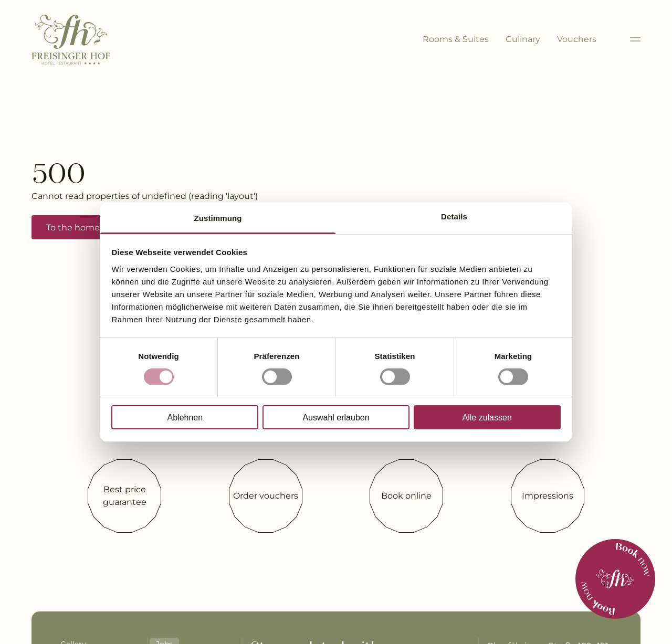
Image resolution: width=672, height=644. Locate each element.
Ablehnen (185, 418)
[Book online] (406, 496)
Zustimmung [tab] (218, 218)
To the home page (85, 228)
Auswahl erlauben (336, 418)
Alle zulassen (487, 418)
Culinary (523, 39)
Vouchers (577, 39)
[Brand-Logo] (71, 40)
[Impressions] (548, 496)
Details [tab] (454, 216)
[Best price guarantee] (124, 496)
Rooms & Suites (456, 39)
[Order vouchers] (266, 496)
